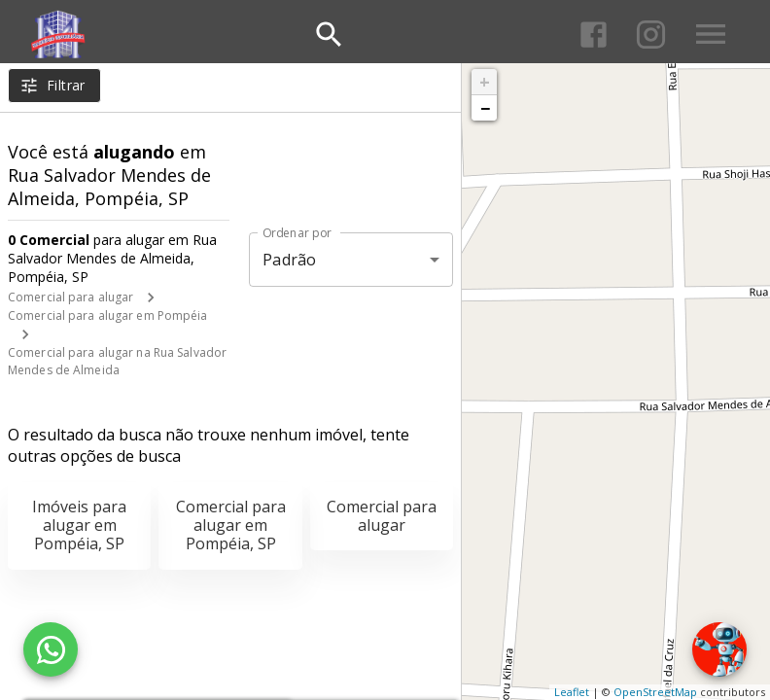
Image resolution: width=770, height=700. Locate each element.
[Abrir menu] (711, 34)
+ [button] (485, 82)
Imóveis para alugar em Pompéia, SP (79, 525)
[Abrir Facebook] (594, 35)
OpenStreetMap (655, 692)
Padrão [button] (289, 260)
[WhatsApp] (51, 649)
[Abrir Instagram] (651, 35)
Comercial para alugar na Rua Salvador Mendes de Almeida (117, 361)
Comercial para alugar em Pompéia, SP (231, 525)
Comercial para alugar (70, 297)
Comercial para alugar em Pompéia (108, 315)
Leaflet (572, 692)
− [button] (485, 108)
